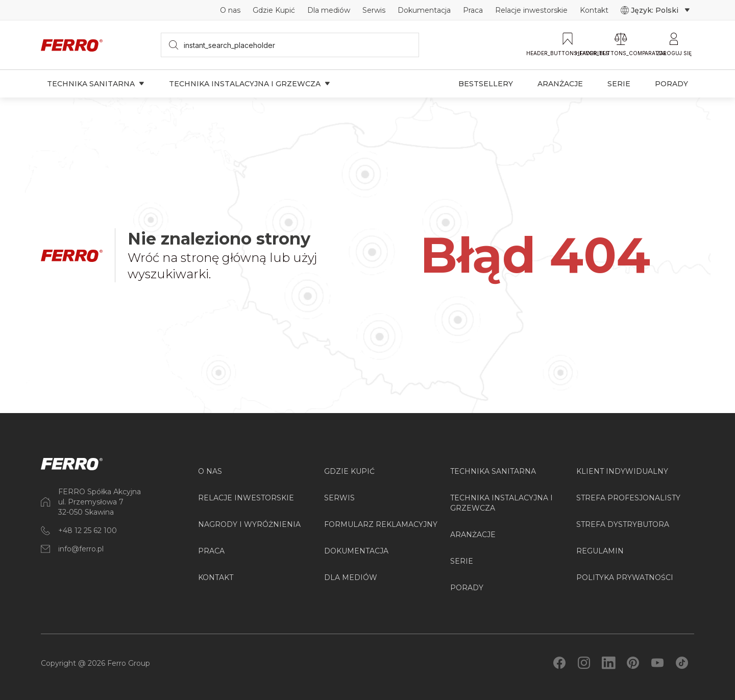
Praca (473, 10)
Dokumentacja (424, 10)
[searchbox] (290, 45)
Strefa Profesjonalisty (628, 498)
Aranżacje (560, 84)
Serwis (374, 10)
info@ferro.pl (81, 549)
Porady (671, 84)
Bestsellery (486, 84)
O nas (230, 10)
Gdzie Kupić (274, 10)
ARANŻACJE (473, 535)
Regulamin (600, 551)
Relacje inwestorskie (531, 10)
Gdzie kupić (349, 471)
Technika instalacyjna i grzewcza (250, 84)
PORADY (467, 588)
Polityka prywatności (625, 577)
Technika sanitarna (96, 84)
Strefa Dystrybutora (623, 524)
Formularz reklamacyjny (381, 524)
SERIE (462, 561)
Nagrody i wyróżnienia (249, 524)
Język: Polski (655, 10)
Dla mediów (329, 10)
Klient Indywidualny (622, 471)
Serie (619, 84)
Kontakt (594, 10)
